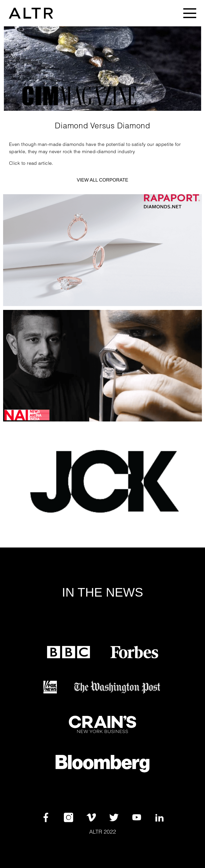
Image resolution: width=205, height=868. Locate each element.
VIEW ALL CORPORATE (103, 180)
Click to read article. (31, 163)
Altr (96, 832)
